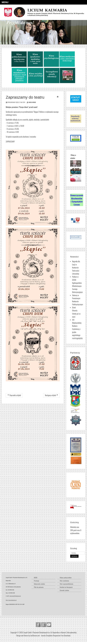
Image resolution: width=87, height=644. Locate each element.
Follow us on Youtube (49, 625)
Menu (5, 2)
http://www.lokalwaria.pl (11, 600)
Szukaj (74, 556)
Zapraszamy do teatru (25, 97)
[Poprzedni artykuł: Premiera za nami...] (14, 395)
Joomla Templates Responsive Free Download (56, 636)
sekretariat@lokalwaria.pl (15, 596)
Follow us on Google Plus (44, 625)
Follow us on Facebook (38, 625)
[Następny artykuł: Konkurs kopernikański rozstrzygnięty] (51, 395)
